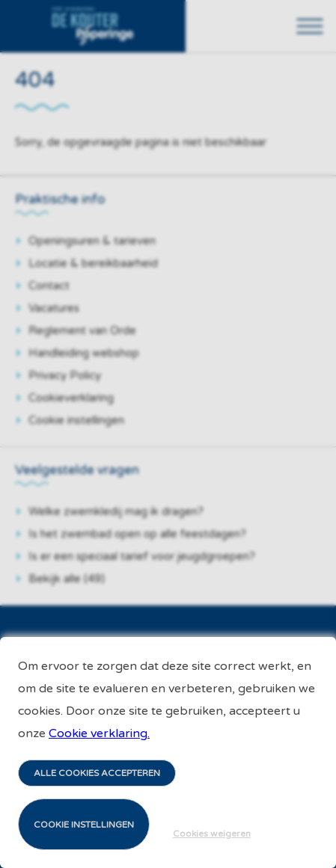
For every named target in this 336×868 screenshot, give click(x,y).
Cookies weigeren (212, 834)
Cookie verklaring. (99, 733)
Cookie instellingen (84, 825)
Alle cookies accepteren (97, 773)
